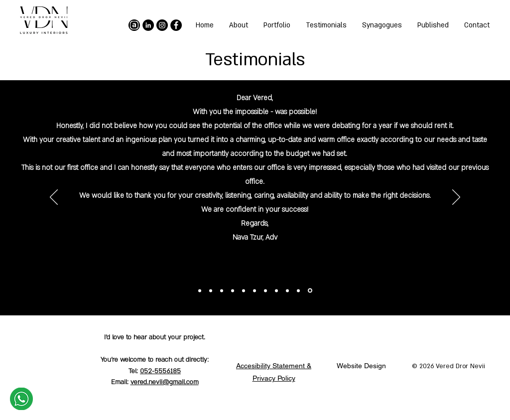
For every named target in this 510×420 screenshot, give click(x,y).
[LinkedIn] (148, 25)
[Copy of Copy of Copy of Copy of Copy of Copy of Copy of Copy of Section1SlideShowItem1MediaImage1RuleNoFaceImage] (222, 290)
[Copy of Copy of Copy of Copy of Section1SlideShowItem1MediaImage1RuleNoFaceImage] (265, 290)
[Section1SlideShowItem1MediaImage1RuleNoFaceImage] (310, 291)
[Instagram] (162, 25)
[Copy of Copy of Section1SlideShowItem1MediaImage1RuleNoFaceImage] (287, 290)
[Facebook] (176, 25)
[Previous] (456, 198)
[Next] (54, 198)
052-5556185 (160, 371)
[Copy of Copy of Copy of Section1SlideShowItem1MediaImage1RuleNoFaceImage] (276, 290)
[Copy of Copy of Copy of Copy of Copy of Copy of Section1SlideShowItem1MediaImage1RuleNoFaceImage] (244, 290)
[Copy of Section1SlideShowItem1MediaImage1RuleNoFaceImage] (298, 290)
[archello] (134, 25)
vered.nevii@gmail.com (165, 382)
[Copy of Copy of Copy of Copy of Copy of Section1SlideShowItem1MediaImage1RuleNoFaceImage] (255, 290)
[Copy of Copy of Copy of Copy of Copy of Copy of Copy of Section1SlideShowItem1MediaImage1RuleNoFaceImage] (233, 290)
